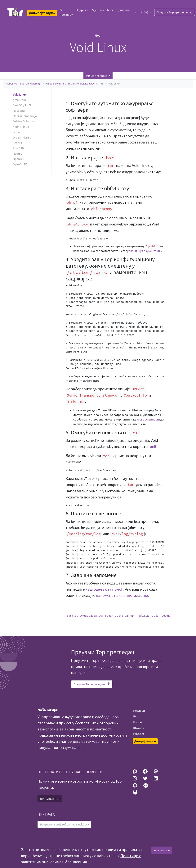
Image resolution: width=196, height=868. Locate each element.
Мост (101, 84)
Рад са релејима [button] (97, 76)
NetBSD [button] (18, 153)
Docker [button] (17, 132)
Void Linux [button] (20, 94)
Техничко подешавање (81, 84)
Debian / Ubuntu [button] (23, 121)
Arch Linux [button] (20, 100)
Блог (110, 10)
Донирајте (124, 10)
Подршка (82, 10)
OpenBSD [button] (19, 159)
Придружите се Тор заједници (24, 84)
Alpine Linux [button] (21, 127)
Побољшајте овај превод (153, 616)
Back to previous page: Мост (85, 616)
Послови (139, 711)
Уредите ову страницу (120, 616)
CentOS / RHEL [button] (22, 105)
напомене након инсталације (122, 595)
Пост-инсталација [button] (25, 116)
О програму (66, 12)
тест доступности (148, 419)
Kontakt (138, 722)
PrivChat (139, 734)
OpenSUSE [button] (20, 164)
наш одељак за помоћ (104, 589)
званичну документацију (145, 251)
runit (152, 447)
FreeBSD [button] (18, 148)
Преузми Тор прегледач (175, 12)
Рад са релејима (55, 84)
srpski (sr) (142, 12)
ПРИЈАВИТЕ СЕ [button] (50, 799)
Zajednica (98, 10)
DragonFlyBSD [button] (22, 137)
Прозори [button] (19, 111)
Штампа (139, 728)
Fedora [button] (17, 143)
